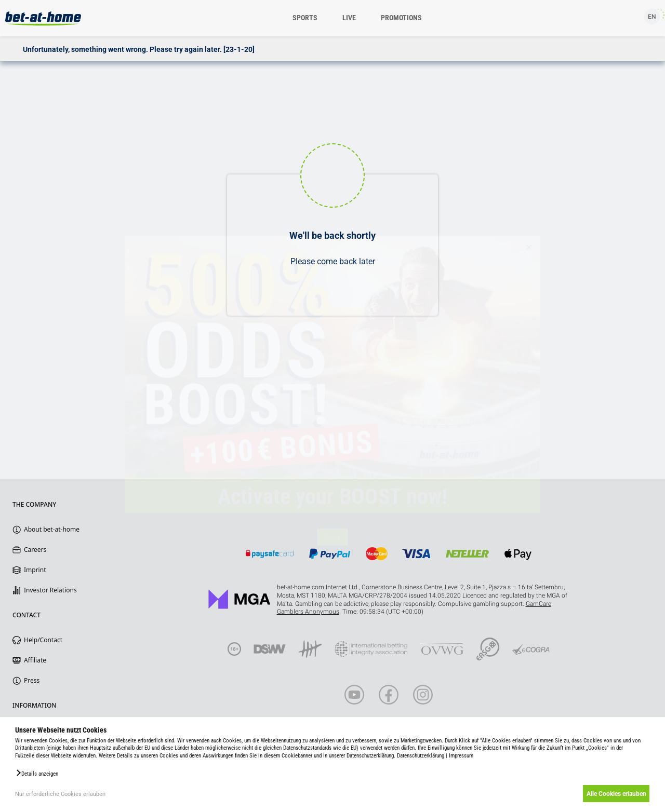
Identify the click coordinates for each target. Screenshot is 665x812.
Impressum (461, 756)
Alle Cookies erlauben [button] (614, 794)
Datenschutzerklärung (421, 756)
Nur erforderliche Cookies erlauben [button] (60, 794)
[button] (37, 773)
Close (332, 552)
